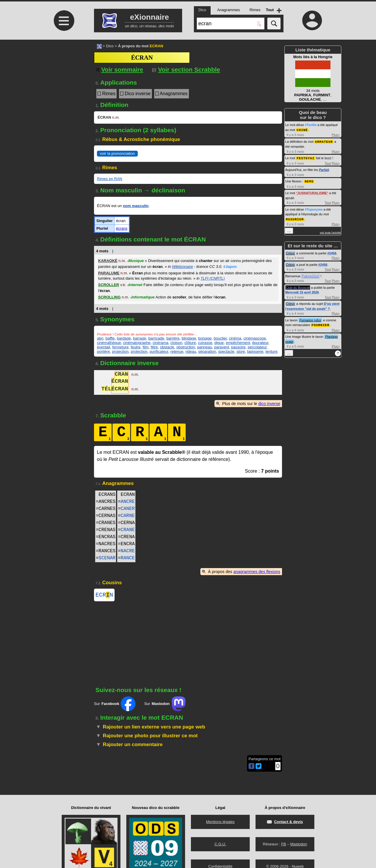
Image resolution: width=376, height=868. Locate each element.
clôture (190, 343)
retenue (177, 351)
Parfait (324, 169)
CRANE (128, 530)
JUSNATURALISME (312, 192)
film (145, 347)
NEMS (309, 180)
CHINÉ (302, 130)
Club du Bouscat (298, 286)
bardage (124, 338)
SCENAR (107, 558)
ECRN (104, 596)
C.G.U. (220, 844)
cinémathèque (109, 343)
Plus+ (336, 135)
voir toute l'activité (330, 231)
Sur (115, 705)
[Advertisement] (63, 89)
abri (100, 338)
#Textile (311, 125)
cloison (176, 343)
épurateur (260, 343)
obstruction (186, 347)
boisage (205, 338)
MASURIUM (295, 218)
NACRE (128, 551)
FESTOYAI (306, 157)
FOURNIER (320, 323)
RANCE (128, 558)
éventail (104, 347)
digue (219, 343)
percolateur (257, 347)
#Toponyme (314, 208)
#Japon (230, 267)
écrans (122, 228)
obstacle (167, 347)
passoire (238, 347)
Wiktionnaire (183, 267)
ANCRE (128, 502)
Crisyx (290, 252)
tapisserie (255, 351)
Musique (135, 261)
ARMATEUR (324, 141)
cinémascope (255, 338)
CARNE (128, 516)
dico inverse (269, 404)
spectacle (226, 351)
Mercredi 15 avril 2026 (302, 291)
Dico (110, 46)
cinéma (235, 338)
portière (103, 351)
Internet (135, 285)
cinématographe (137, 343)
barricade (156, 338)
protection (139, 351)
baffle (110, 338)
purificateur (159, 351)
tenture (271, 351)
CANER (128, 509)
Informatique (142, 297)
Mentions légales (220, 822)
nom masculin (136, 206)
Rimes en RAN (110, 179)
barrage (140, 338)
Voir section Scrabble (186, 69)
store (241, 351)
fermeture (120, 347)
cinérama (160, 343)
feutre (136, 347)
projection (120, 351)
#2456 (332, 252)
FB (284, 844)
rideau (191, 351)
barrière (173, 338)
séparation (207, 351)
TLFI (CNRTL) (213, 278)
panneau (205, 347)
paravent (222, 347)
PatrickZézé (310, 275)
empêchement (238, 343)
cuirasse (205, 343)
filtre (154, 347)
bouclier (220, 338)
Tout (328, 162)
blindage (189, 338)
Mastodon (299, 844)
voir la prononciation (117, 153)
